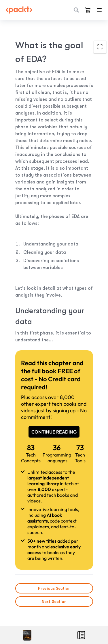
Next (54, 602)
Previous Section (54, 588)
